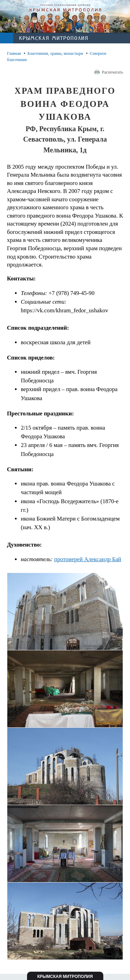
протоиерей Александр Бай (88, 559)
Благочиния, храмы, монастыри (55, 53)
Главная (14, 53)
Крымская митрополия (65, 977)
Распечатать (112, 72)
